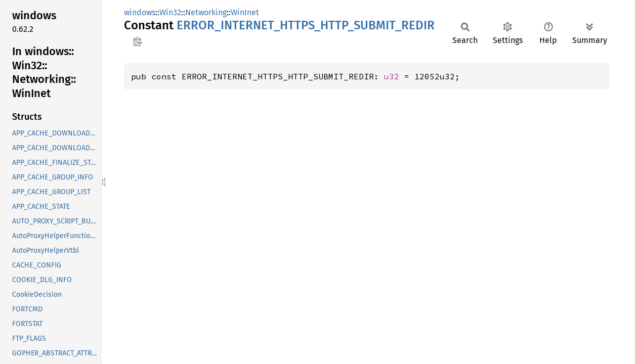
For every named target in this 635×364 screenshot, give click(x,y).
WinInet (245, 12)
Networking (206, 12)
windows (140, 12)
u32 (392, 76)
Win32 (170, 12)
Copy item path (137, 41)
